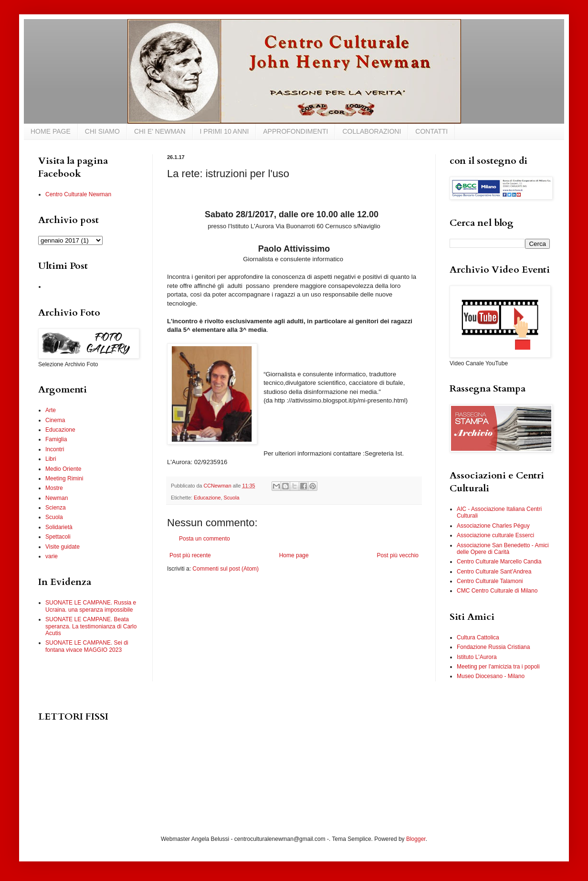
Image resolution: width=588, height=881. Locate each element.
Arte (51, 410)
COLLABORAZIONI (372, 131)
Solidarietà (59, 527)
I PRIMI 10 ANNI (225, 131)
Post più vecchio (398, 555)
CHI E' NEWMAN (160, 131)
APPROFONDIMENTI (295, 131)
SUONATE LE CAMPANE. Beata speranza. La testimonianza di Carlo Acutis (91, 626)
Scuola (231, 498)
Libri (51, 459)
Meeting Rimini (64, 478)
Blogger (416, 839)
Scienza (56, 508)
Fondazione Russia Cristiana (493, 647)
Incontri (55, 449)
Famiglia (56, 439)
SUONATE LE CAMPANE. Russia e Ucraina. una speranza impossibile (91, 606)
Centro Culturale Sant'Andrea (494, 572)
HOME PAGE (51, 131)
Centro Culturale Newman (78, 194)
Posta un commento (205, 539)
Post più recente (190, 555)
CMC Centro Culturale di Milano (497, 591)
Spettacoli (58, 537)
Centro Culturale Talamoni (490, 581)
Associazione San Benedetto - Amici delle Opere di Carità (503, 549)
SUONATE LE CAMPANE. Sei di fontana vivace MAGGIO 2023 (87, 646)
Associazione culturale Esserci (495, 535)
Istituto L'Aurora (477, 657)
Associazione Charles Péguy (493, 526)
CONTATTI (431, 131)
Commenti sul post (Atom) (226, 569)
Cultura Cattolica (478, 637)
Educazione (207, 498)
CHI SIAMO (102, 131)
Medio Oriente (63, 469)
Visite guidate (63, 547)
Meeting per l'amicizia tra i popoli (498, 667)
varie (52, 556)
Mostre (54, 488)
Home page (294, 555)
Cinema (55, 420)
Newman (57, 498)
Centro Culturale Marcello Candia (499, 562)
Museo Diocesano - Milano (491, 676)
